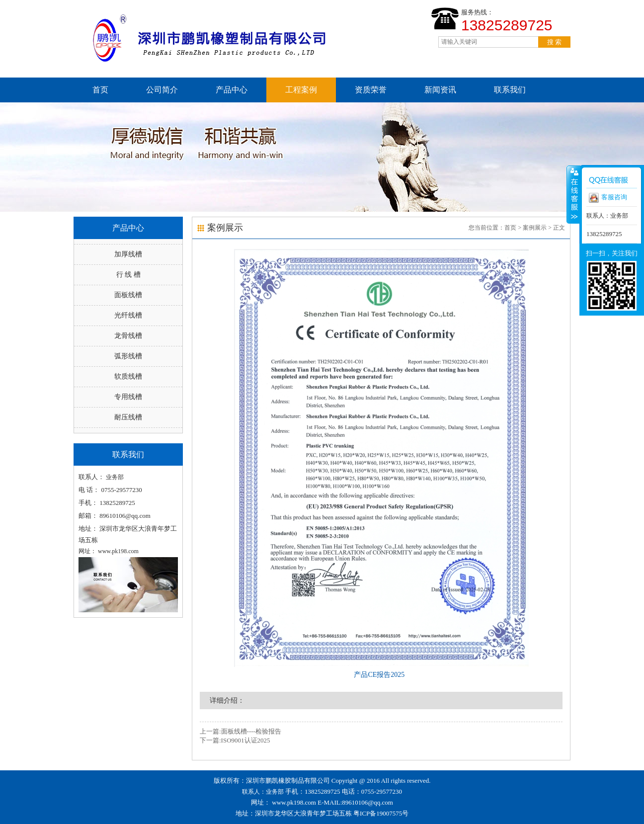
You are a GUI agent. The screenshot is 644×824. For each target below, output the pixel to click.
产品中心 (232, 90)
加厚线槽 (128, 254)
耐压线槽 (128, 417)
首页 (100, 90)
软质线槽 (128, 376)
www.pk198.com (294, 802)
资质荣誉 (371, 90)
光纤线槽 (128, 315)
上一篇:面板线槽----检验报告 (241, 731)
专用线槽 (128, 397)
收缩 (573, 194)
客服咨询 (608, 198)
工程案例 (301, 90)
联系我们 (510, 90)
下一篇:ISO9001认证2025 (235, 740)
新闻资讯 (440, 90)
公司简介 (162, 90)
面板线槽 (128, 295)
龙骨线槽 (128, 336)
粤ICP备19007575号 (381, 813)
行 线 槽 (128, 275)
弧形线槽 (128, 356)
